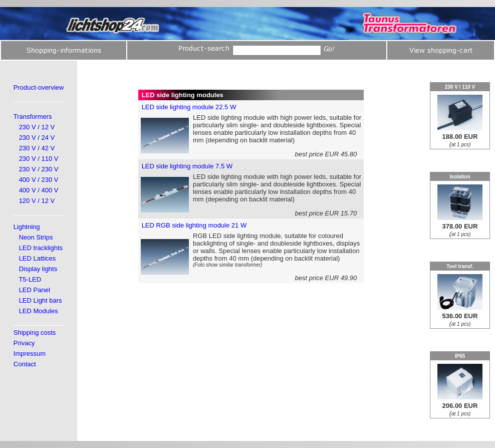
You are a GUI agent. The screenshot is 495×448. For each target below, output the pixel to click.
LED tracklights (41, 248)
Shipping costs (35, 332)
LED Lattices (38, 258)
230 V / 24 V (37, 138)
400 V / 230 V (39, 180)
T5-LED (30, 279)
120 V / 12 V (37, 201)
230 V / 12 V (37, 127)
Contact (25, 364)
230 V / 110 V (39, 159)
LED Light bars (41, 300)
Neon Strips (36, 237)
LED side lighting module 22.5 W (189, 107)
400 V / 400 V (39, 190)
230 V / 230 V (39, 169)
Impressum (30, 354)
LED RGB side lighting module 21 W (194, 225)
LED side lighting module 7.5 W (187, 166)
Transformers (33, 117)
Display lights (38, 269)
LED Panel (35, 290)
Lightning (27, 227)
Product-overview (39, 87)
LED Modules (39, 311)
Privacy (24, 343)
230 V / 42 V (37, 148)
